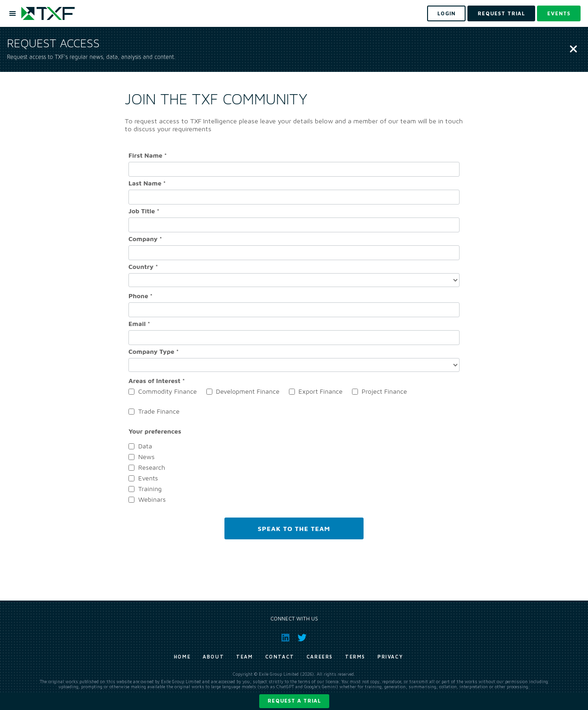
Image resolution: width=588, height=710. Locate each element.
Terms (355, 657)
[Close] (573, 50)
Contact (280, 657)
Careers (320, 657)
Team (244, 657)
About (213, 657)
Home (182, 657)
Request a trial (294, 700)
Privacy (390, 657)
